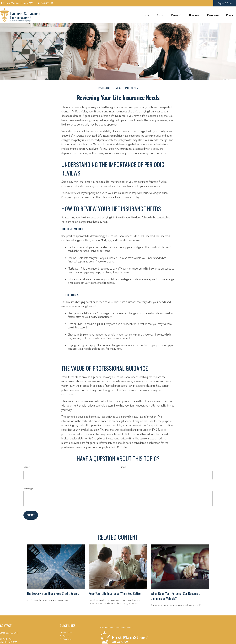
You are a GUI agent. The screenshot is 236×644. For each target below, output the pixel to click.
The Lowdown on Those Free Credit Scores (53, 593)
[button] (146, 15)
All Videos (64, 636)
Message (28, 488)
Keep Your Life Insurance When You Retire (115, 593)
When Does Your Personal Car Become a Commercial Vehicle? (175, 596)
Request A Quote (225, 3)
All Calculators (66, 639)
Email (123, 467)
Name (27, 467)
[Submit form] (31, 515)
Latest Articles (66, 632)
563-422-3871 (45, 3)
